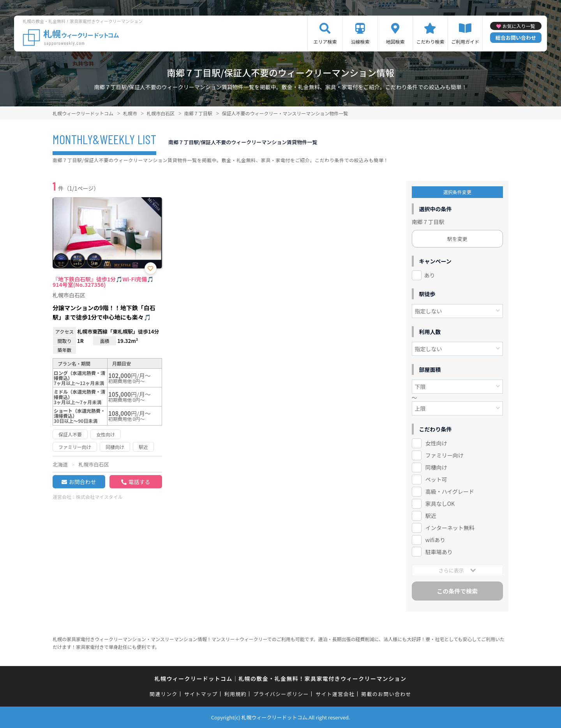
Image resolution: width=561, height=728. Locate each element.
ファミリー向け (445, 455)
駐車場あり (439, 552)
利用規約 (236, 694)
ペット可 (436, 479)
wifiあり (435, 540)
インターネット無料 (450, 528)
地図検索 (395, 42)
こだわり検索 (430, 42)
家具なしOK (440, 504)
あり (430, 275)
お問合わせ (82, 482)
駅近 (431, 516)
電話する (139, 482)
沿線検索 (360, 42)
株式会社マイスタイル (99, 497)
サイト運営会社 (335, 694)
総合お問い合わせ (516, 38)
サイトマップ (201, 694)
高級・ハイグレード (450, 491)
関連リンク (164, 694)
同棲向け (436, 467)
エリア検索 (325, 42)
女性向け (436, 443)
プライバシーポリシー (281, 694)
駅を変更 (457, 239)
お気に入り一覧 (519, 26)
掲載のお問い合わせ (386, 694)
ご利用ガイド (465, 42)
